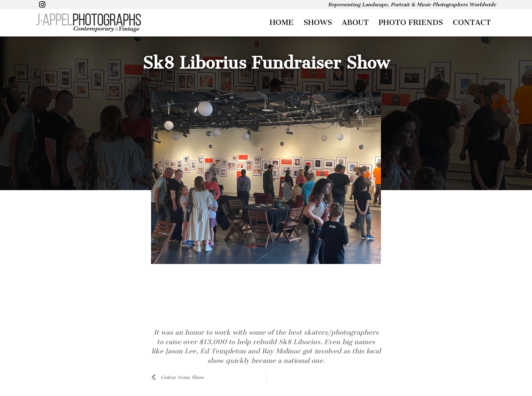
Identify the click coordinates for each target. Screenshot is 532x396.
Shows (318, 22)
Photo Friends (411, 22)
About (355, 22)
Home (282, 22)
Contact (472, 22)
